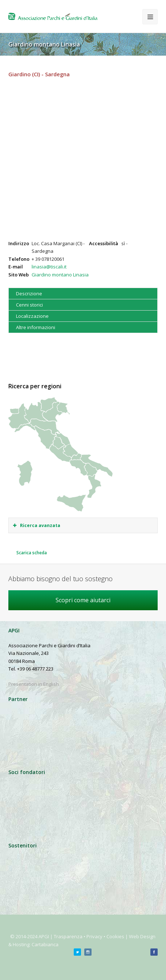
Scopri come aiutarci (83, 600)
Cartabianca (45, 944)
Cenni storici (29, 305)
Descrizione (29, 293)
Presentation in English (34, 684)
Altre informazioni (36, 327)
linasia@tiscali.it (49, 267)
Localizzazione (32, 316)
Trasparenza (68, 936)
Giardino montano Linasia (60, 275)
